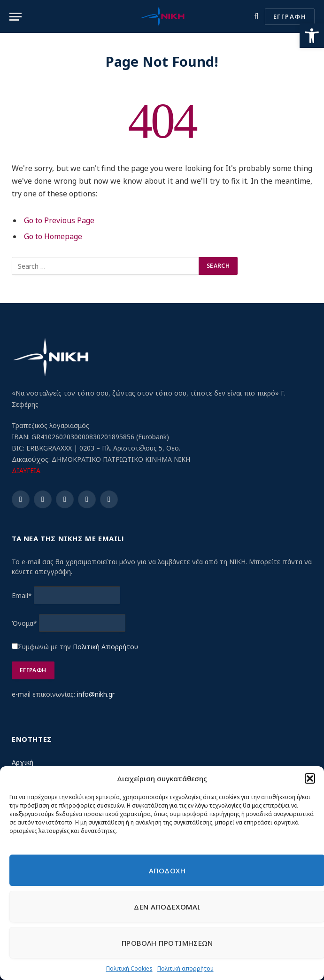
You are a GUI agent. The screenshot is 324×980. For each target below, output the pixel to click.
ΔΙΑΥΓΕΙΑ (26, 471)
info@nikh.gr (96, 694)
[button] (312, 36)
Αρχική (23, 762)
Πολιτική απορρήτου (185, 968)
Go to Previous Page (59, 220)
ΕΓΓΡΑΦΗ (290, 16)
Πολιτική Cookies (129, 968)
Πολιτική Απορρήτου (105, 647)
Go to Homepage (53, 236)
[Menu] (15, 17)
